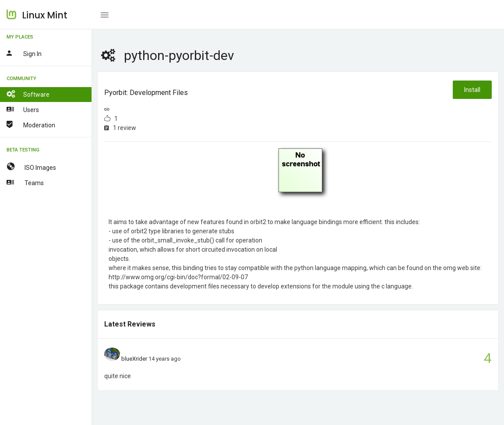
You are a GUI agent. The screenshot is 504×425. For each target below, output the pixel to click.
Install (472, 90)
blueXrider (134, 359)
